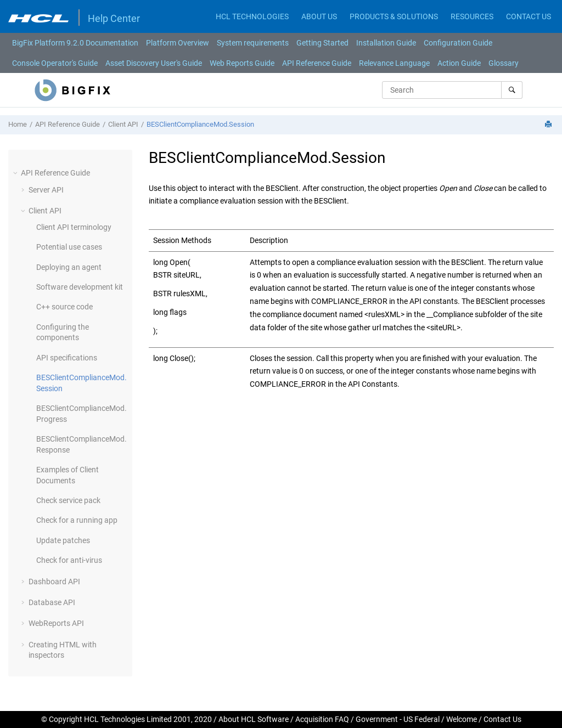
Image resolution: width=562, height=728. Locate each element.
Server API (46, 190)
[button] (16, 173)
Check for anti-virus (69, 560)
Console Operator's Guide (55, 63)
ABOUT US (319, 16)
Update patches (63, 540)
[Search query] (452, 90)
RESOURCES (472, 16)
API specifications (67, 358)
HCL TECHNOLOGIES (252, 16)
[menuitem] (75, 43)
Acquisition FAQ (322, 719)
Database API (52, 602)
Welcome (462, 719)
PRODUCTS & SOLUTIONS (394, 16)
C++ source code (64, 307)
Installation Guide (386, 43)
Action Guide (459, 63)
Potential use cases (69, 247)
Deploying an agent (69, 267)
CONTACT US (529, 16)
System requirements (253, 43)
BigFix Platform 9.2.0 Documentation (75, 43)
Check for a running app (77, 520)
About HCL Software (254, 719)
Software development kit (80, 287)
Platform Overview (178, 43)
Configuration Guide (458, 43)
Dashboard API (54, 582)
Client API (123, 124)
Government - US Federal (398, 719)
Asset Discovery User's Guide (154, 63)
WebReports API (56, 623)
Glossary (504, 63)
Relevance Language (394, 63)
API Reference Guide (317, 63)
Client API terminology (74, 227)
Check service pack (68, 500)
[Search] (512, 90)
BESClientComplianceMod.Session (200, 124)
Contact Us (502, 719)
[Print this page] (549, 125)
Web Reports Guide (242, 63)
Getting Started (322, 43)
